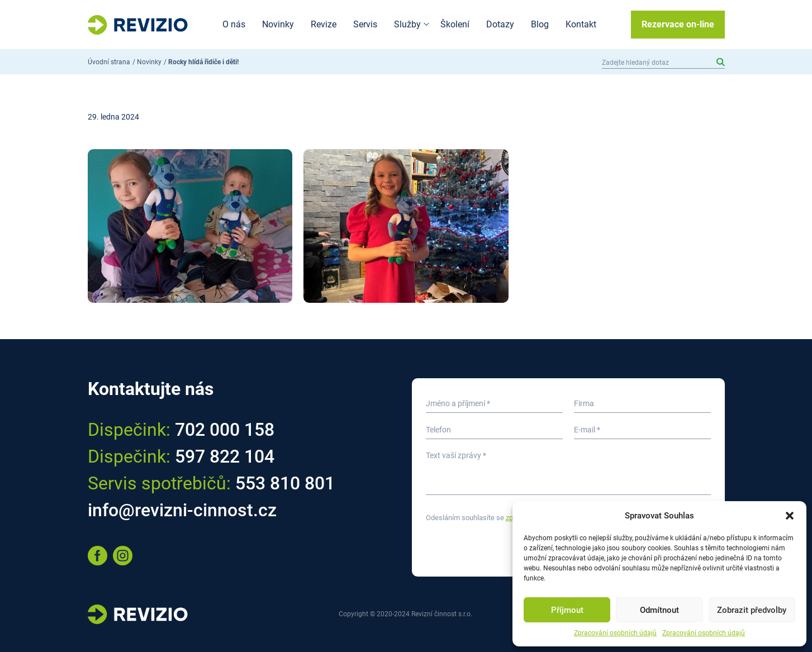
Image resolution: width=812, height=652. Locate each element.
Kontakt (581, 24)
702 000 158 (225, 430)
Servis (365, 24)
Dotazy (500, 24)
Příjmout (567, 610)
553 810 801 (285, 483)
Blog (540, 24)
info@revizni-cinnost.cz (182, 510)
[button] (790, 516)
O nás (234, 24)
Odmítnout (659, 610)
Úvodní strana (109, 62)
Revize (324, 24)
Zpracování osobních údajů (615, 633)
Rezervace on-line (678, 24)
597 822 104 (225, 456)
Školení (455, 24)
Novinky (278, 24)
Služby (407, 24)
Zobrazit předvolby (752, 610)
